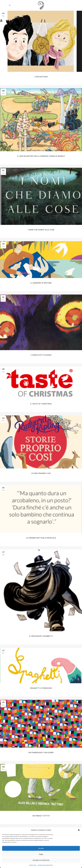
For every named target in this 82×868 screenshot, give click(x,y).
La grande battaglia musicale (41, 538)
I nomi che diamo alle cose (41, 230)
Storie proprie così (41, 473)
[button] (79, 830)
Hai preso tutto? (41, 816)
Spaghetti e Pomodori (41, 688)
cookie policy (33, 865)
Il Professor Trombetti (41, 636)
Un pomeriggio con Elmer (41, 753)
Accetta (41, 848)
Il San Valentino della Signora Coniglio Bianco (41, 156)
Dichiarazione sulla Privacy (45, 865)
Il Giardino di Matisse (41, 283)
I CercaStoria (41, 77)
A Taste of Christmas (41, 404)
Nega (41, 854)
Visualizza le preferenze (41, 860)
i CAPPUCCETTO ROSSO (41, 355)
